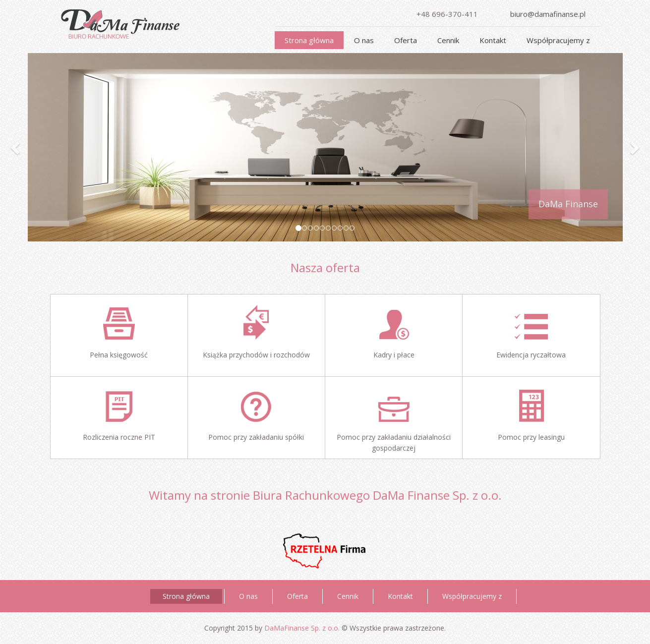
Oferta (406, 40)
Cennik (448, 40)
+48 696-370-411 (447, 14)
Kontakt (493, 40)
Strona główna (309, 40)
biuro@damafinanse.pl (548, 14)
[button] (16, 147)
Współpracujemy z (558, 40)
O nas (364, 40)
